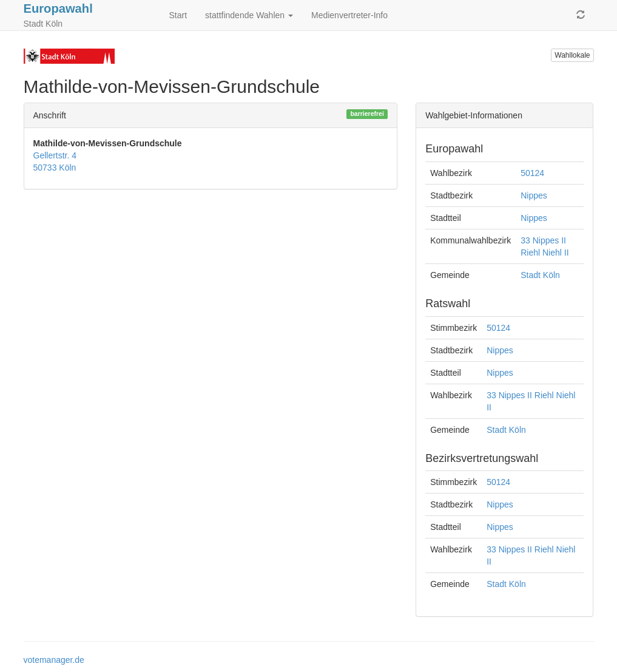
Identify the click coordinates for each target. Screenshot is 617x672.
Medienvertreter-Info (349, 15)
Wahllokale (572, 55)
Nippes (534, 195)
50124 (532, 173)
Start (178, 15)
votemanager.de (54, 660)
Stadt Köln (540, 275)
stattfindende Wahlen (249, 15)
